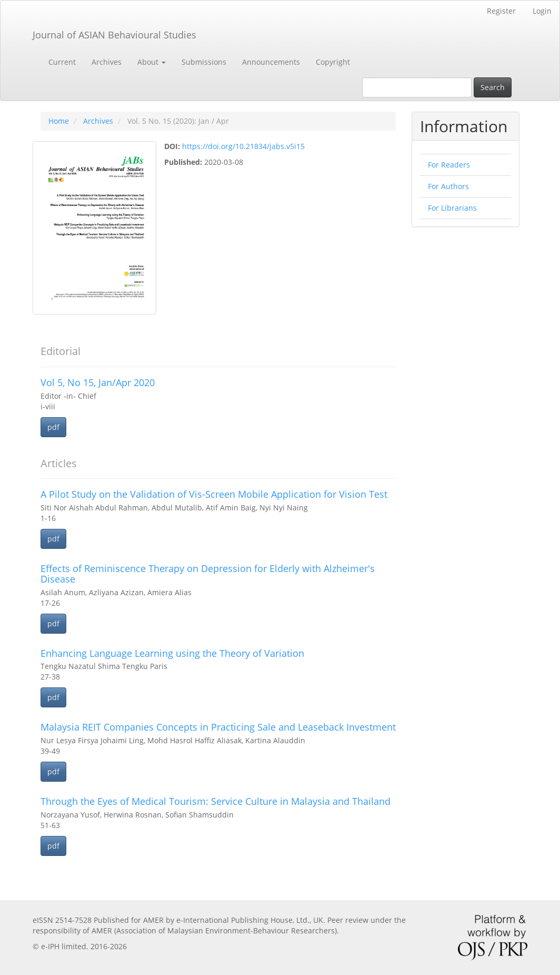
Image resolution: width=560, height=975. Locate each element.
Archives (107, 62)
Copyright (333, 62)
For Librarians (452, 208)
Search (493, 87)
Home (59, 121)
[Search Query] (417, 87)
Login (542, 11)
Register (501, 11)
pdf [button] (53, 427)
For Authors (448, 186)
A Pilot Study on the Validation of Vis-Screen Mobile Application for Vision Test (214, 494)
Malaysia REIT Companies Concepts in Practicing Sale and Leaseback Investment (218, 727)
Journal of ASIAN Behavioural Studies (114, 35)
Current (62, 62)
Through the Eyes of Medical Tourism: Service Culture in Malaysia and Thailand (216, 801)
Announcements (271, 62)
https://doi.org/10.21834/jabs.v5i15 (243, 146)
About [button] (152, 62)
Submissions (204, 62)
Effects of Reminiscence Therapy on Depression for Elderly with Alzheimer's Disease (208, 574)
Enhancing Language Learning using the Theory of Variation (172, 653)
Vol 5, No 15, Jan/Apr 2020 (98, 382)
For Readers (449, 165)
